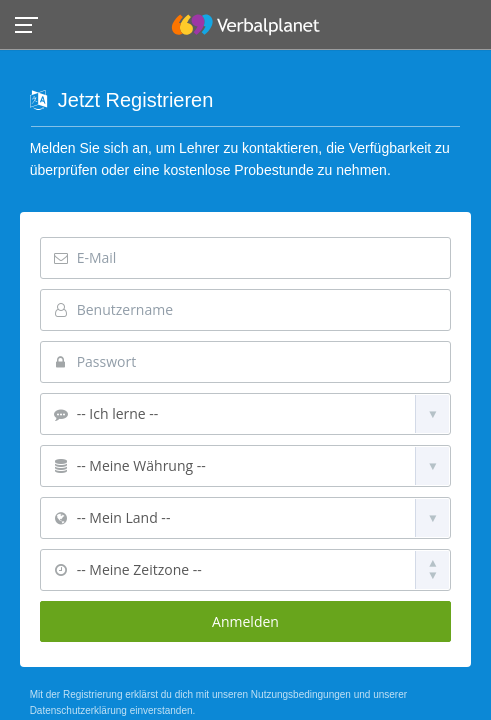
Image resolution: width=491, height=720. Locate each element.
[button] (32, 23)
